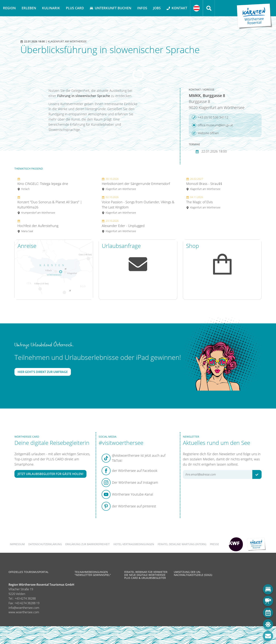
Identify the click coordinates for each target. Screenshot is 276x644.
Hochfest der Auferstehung (38, 226)
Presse (214, 544)
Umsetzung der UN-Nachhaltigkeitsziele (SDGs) (193, 573)
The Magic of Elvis (203, 202)
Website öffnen (205, 133)
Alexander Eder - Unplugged (123, 226)
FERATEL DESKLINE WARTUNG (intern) (182, 544)
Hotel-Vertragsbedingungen (134, 544)
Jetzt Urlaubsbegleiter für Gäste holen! (50, 474)
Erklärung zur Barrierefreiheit (88, 544)
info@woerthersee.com (24, 608)
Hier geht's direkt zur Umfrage (43, 372)
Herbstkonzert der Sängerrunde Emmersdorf (136, 184)
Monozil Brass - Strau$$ (204, 184)
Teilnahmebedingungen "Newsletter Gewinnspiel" (93, 573)
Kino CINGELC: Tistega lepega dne (43, 184)
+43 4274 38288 (25, 598)
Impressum (17, 544)
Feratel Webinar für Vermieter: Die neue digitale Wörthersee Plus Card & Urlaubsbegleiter (146, 575)
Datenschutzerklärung (45, 544)
